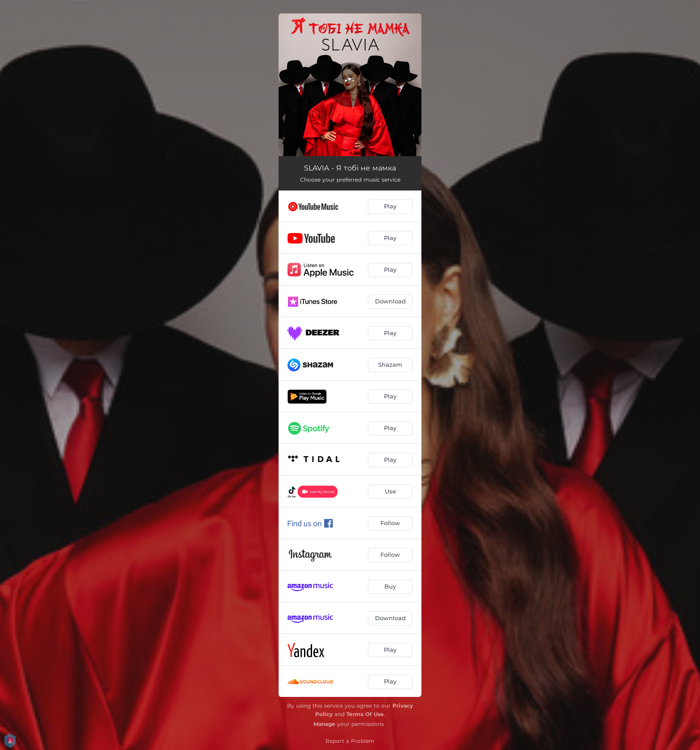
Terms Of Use (365, 714)
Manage (324, 724)
